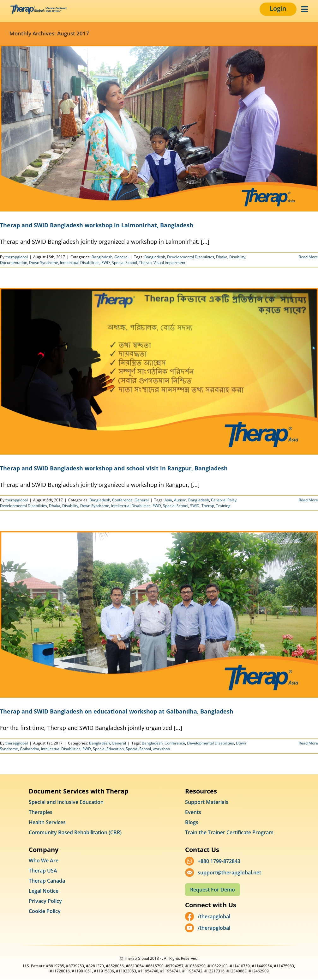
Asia (168, 500)
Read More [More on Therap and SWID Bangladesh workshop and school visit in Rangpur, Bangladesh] (308, 500)
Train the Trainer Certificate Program (229, 832)
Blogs (192, 822)
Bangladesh (102, 257)
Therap (145, 263)
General (121, 257)
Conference (122, 500)
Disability (237, 257)
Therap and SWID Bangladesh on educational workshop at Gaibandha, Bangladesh (117, 711)
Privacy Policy (45, 901)
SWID (195, 506)
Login (278, 8)
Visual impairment (169, 263)
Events (193, 812)
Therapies (41, 812)
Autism (180, 500)
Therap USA (43, 871)
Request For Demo (213, 890)
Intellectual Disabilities (80, 263)
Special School (124, 263)
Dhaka (222, 257)
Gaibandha (30, 749)
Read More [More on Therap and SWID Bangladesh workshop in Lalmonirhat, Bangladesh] (308, 257)
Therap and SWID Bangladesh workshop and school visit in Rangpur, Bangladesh (114, 468)
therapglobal (17, 257)
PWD (106, 263)
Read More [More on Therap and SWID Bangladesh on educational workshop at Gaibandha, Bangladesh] (308, 743)
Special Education (108, 749)
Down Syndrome (44, 263)
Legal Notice (44, 891)
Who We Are (44, 861)
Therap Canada (47, 881)
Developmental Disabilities (191, 257)
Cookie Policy (45, 911)
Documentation (14, 263)
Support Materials (207, 802)
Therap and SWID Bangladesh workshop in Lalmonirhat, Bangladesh (97, 225)
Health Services (47, 822)
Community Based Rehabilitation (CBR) (75, 832)
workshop (161, 749)
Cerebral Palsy (224, 500)
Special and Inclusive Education (66, 802)
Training (223, 506)
